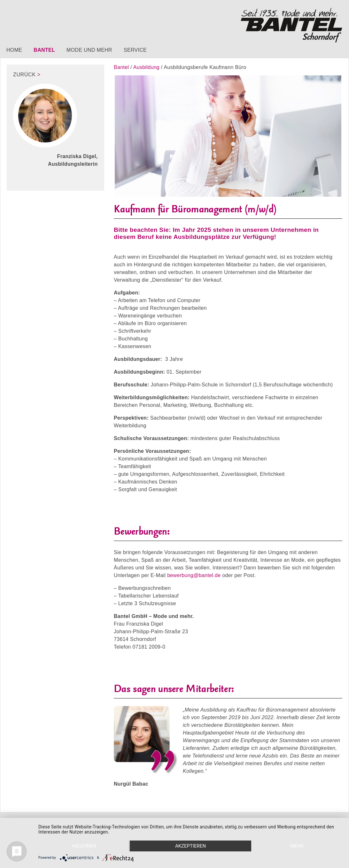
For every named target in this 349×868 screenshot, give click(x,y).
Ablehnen (84, 846)
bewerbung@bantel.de (194, 575)
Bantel (44, 50)
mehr (297, 846)
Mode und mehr (89, 50)
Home (14, 50)
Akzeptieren (190, 846)
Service (135, 50)
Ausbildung (147, 67)
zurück (24, 75)
